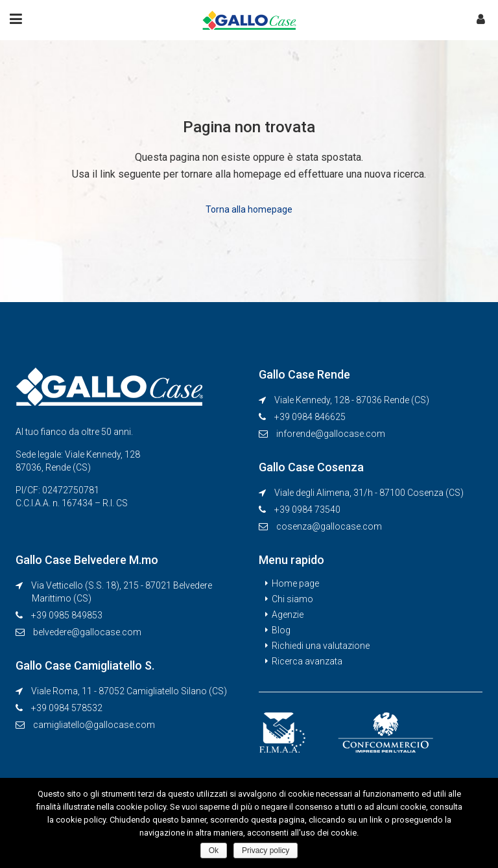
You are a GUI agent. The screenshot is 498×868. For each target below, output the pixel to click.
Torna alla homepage (249, 209)
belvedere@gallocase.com (87, 632)
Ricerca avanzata (307, 661)
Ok (214, 850)
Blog (281, 630)
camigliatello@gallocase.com (94, 725)
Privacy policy (266, 850)
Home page (295, 583)
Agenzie (288, 615)
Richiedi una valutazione (321, 646)
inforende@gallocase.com (331, 434)
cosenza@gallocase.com (329, 526)
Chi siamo (292, 599)
